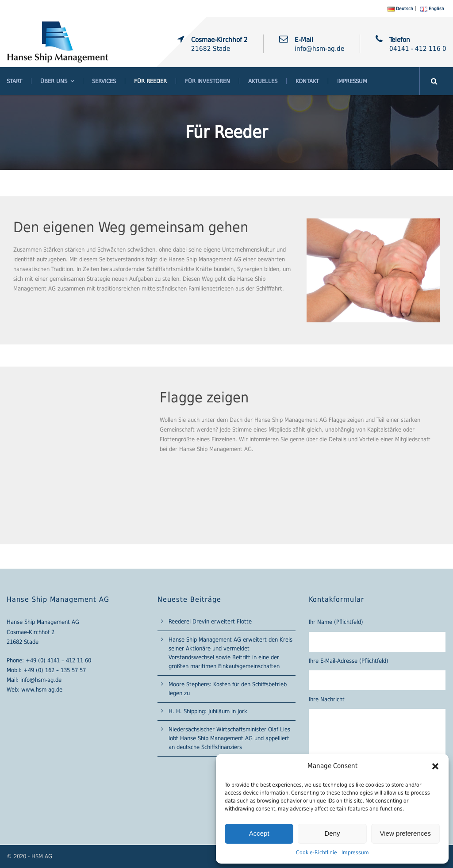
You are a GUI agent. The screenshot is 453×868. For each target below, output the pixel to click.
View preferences (406, 833)
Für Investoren (207, 81)
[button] (435, 766)
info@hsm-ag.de (41, 680)
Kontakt (307, 81)
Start (14, 81)
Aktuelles (263, 81)
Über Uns (54, 81)
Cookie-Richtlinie (317, 853)
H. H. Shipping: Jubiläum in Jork (208, 711)
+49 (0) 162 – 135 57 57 (55, 670)
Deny (332, 833)
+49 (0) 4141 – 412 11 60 (58, 660)
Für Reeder (150, 81)
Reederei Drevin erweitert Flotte (210, 621)
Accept (259, 833)
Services (104, 81)
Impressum (355, 853)
